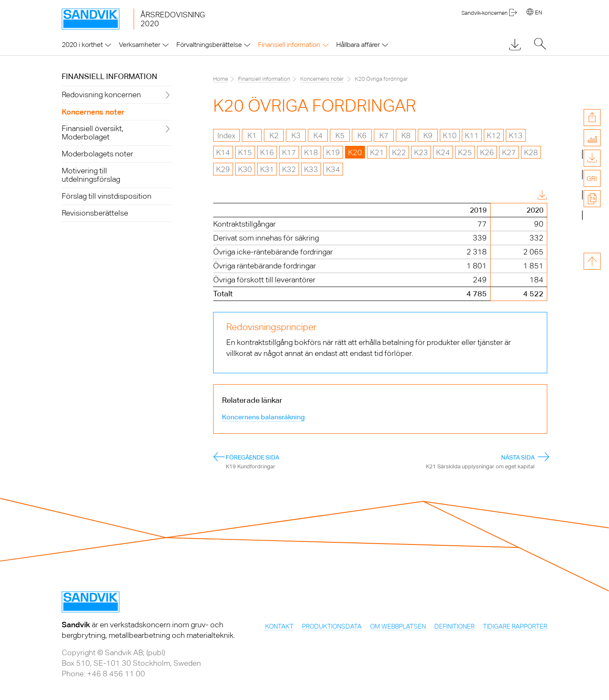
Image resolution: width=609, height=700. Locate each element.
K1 (252, 135)
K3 (296, 135)
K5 (340, 135)
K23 (421, 152)
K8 (406, 135)
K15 (245, 152)
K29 (223, 169)
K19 (333, 152)
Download (520, 196)
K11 (472, 135)
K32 (289, 169)
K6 (362, 135)
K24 (443, 152)
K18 (311, 152)
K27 (509, 152)
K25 (465, 152)
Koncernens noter (322, 79)
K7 (384, 135)
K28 (531, 152)
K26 (487, 152)
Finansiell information (110, 76)
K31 (267, 169)
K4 (318, 135)
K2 (274, 135)
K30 (245, 169)
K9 (428, 135)
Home (221, 79)
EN (539, 12)
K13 (516, 135)
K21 (377, 152)
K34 (333, 169)
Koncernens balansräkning (263, 417)
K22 (399, 152)
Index (226, 135)
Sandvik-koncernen (484, 13)
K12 (494, 135)
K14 (223, 152)
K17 (289, 152)
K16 (267, 152)
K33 (311, 169)
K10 (450, 135)
